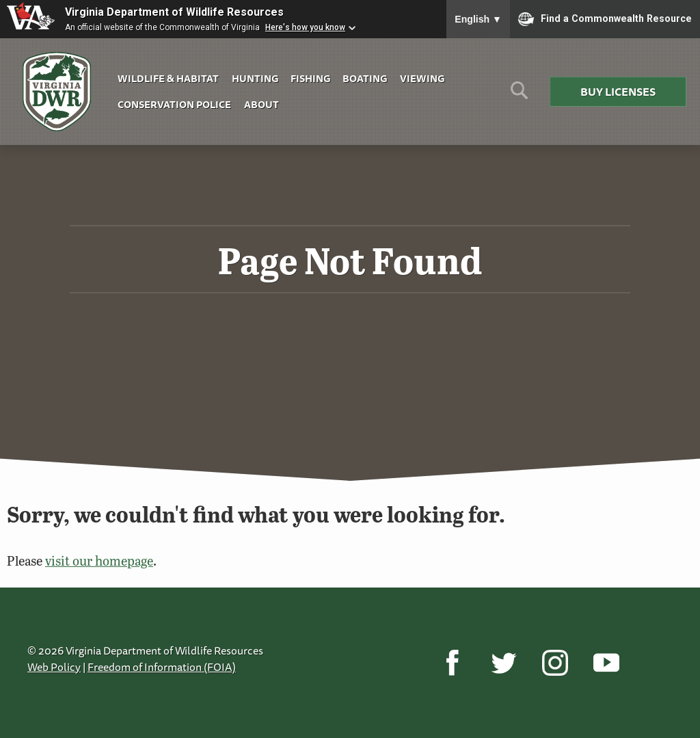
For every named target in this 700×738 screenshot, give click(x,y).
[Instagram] (555, 663)
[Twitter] (503, 663)
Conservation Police (174, 104)
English (478, 19)
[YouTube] (606, 663)
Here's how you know (305, 27)
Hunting (255, 78)
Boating (365, 78)
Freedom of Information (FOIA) (162, 667)
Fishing (310, 78)
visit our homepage (99, 561)
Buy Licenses (618, 92)
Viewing (422, 78)
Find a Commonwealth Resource (605, 19)
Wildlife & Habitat (168, 78)
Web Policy (54, 667)
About (261, 104)
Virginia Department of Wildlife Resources (174, 12)
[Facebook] (452, 663)
